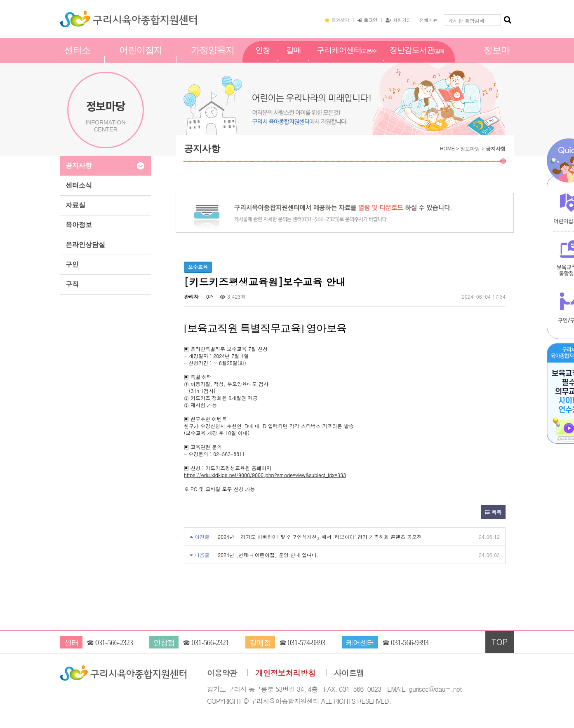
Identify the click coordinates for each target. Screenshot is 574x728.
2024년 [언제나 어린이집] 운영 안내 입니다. (268, 555)
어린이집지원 (141, 59)
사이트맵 (349, 673)
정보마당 (497, 59)
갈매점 (294, 59)
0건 (209, 296)
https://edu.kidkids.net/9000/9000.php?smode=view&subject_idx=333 (265, 475)
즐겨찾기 (337, 20)
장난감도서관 (417, 59)
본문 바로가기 (0, 0)
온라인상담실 (85, 245)
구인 (72, 264)
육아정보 (79, 225)
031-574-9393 (306, 643)
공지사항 (79, 165)
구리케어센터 (347, 59)
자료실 (75, 205)
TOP (500, 642)
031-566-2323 (114, 643)
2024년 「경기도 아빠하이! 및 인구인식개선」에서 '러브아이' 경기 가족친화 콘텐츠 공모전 (320, 537)
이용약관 (222, 673)
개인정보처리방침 (285, 673)
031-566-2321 (210, 643)
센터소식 (79, 185)
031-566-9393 (410, 643)
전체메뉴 (428, 20)
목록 (493, 512)
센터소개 (77, 59)
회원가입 (398, 20)
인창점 (263, 59)
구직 (72, 284)
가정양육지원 (213, 59)
